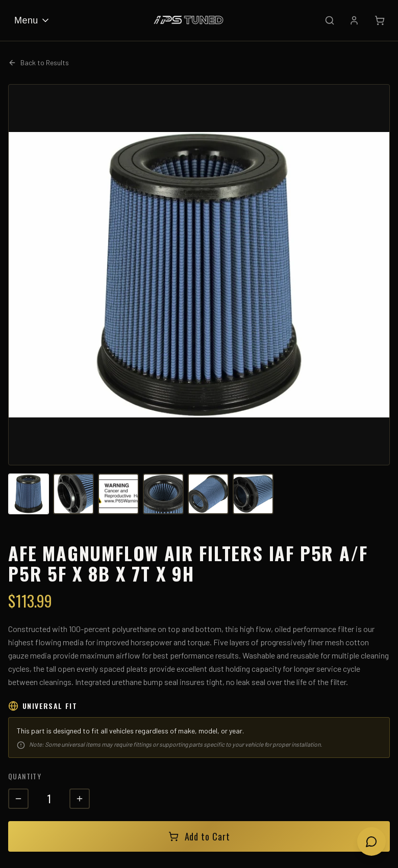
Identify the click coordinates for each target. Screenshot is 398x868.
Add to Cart (199, 836)
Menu (32, 20)
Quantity (25, 776)
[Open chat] (371, 841)
